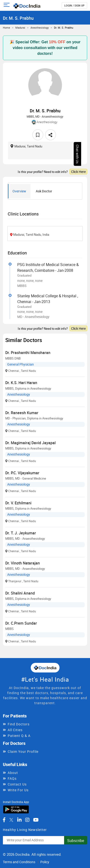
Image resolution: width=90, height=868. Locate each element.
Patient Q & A (19, 736)
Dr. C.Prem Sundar (21, 623)
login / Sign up (74, 5)
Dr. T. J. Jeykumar (21, 533)
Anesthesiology (40, 28)
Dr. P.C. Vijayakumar (22, 473)
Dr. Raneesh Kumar (22, 413)
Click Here (78, 172)
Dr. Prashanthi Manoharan (28, 353)
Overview (19, 191)
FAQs (12, 778)
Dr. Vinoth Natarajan (23, 563)
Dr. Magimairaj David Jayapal (30, 443)
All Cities (15, 730)
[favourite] (38, 135)
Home (6, 28)
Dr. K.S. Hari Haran (21, 383)
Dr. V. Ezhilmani (18, 503)
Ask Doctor (44, 191)
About (13, 773)
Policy (45, 862)
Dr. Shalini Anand (20, 593)
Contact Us (17, 784)
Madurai (20, 28)
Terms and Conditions (19, 862)
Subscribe (76, 841)
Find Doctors (19, 724)
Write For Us (18, 790)
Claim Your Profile (23, 751)
